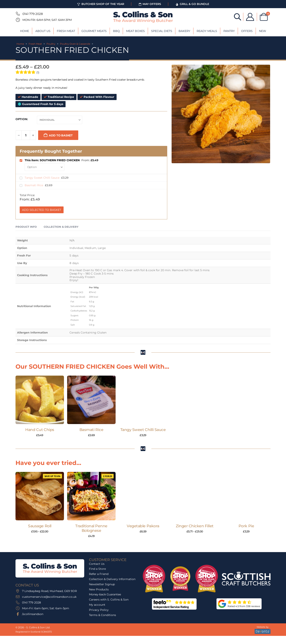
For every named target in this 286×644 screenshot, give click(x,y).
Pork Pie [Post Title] (246, 526)
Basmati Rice (34, 185)
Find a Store (97, 569)
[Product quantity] (26, 135)
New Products (99, 589)
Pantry (229, 31)
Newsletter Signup (102, 584)
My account (97, 605)
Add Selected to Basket (42, 210)
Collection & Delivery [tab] (61, 227)
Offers (247, 31)
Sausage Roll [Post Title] (40, 526)
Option (21, 119)
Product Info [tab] (26, 227)
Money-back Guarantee (105, 594)
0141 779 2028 (33, 14)
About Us (43, 31)
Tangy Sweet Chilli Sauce (42, 178)
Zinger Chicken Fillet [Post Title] (195, 526)
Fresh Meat (66, 31)
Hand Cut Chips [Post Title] (40, 430)
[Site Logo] (143, 17)
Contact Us (97, 564)
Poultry (51, 44)
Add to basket (61, 135)
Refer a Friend (99, 574)
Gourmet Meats (94, 31)
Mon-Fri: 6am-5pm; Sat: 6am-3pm (47, 20)
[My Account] (250, 17)
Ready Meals (207, 31)
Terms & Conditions (102, 615)
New (263, 31)
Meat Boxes (135, 31)
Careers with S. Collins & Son (109, 600)
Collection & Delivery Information (112, 579)
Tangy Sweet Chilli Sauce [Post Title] (143, 430)
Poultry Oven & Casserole (75, 44)
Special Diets (162, 31)
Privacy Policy (99, 610)
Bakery (184, 31)
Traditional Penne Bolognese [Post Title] (91, 528)
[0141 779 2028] (17, 14)
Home (25, 31)
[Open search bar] (238, 17)
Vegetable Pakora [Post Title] (143, 526)
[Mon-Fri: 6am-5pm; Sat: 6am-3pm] (17, 20)
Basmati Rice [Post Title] (91, 430)
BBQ (116, 31)
